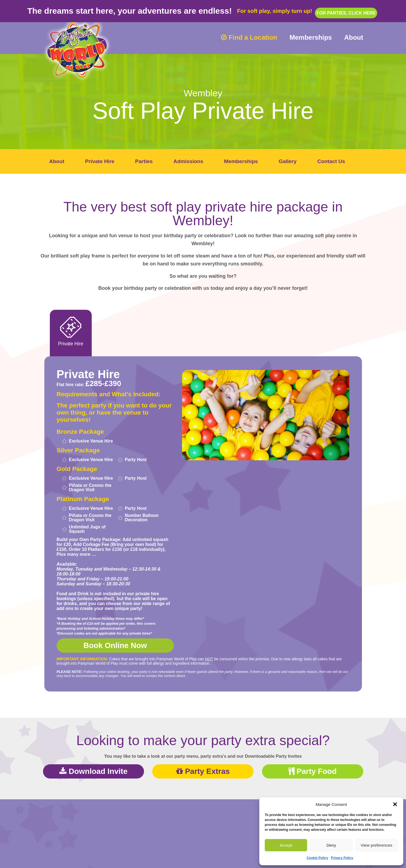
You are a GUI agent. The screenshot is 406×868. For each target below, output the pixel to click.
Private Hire (100, 161)
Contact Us (331, 161)
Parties (144, 161)
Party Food (313, 772)
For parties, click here (346, 8)
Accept (286, 845)
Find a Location (249, 37)
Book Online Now (115, 646)
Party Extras (203, 772)
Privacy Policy (342, 858)
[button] (395, 804)
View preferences (377, 845)
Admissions (188, 161)
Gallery (288, 161)
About (354, 37)
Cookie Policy (317, 858)
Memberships (311, 37)
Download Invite (93, 772)
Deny (331, 845)
